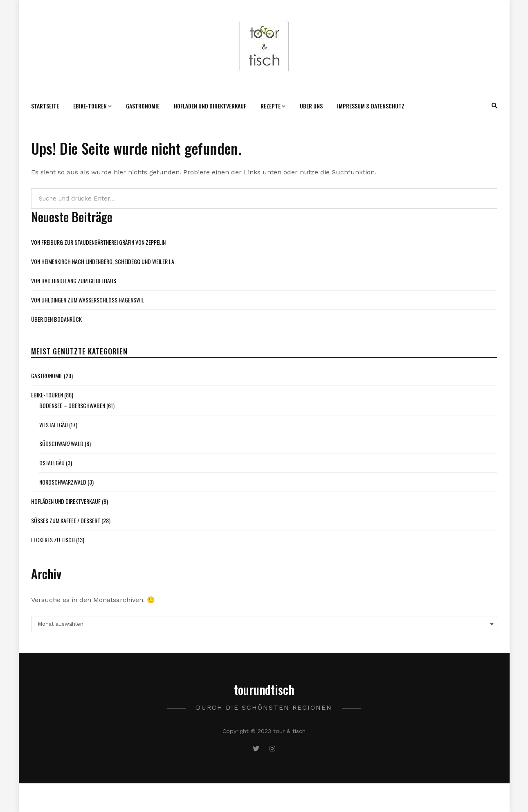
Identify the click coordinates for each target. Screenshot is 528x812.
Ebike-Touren (90, 106)
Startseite (45, 106)
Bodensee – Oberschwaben (72, 405)
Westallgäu (54, 425)
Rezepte (271, 106)
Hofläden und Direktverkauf (210, 106)
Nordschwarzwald (63, 482)
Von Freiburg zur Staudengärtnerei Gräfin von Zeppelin (98, 242)
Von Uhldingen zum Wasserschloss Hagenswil (88, 300)
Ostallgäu (52, 463)
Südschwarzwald (61, 443)
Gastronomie (143, 106)
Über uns (311, 106)
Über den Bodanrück (56, 319)
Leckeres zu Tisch (53, 540)
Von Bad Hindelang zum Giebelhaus (74, 281)
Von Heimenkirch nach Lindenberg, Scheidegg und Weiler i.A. (103, 261)
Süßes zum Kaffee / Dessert (66, 520)
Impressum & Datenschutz (371, 106)
